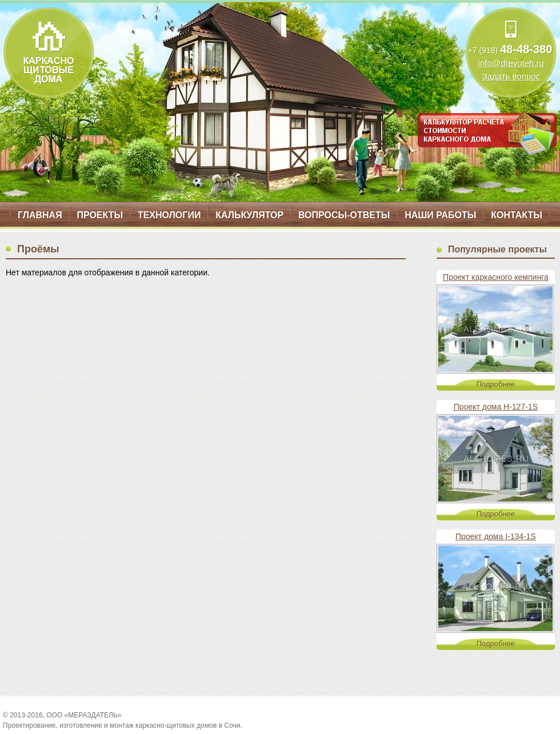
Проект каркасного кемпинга (496, 277)
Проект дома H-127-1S (496, 407)
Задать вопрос (511, 76)
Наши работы (440, 215)
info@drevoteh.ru (511, 63)
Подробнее (496, 384)
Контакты (517, 215)
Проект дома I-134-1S (496, 536)
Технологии (169, 215)
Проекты (100, 215)
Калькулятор (249, 215)
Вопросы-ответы (344, 215)
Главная (40, 215)
